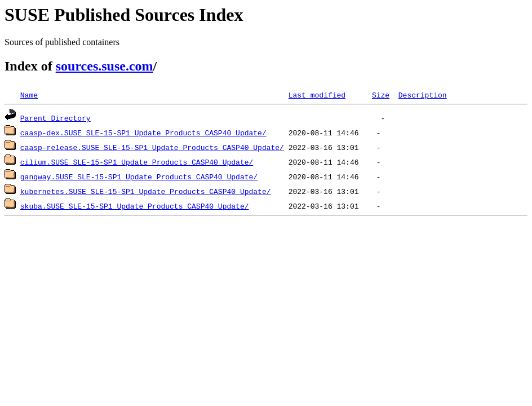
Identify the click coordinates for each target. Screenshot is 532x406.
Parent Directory (56, 118)
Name (29, 95)
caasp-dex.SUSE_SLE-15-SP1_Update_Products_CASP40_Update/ (143, 133)
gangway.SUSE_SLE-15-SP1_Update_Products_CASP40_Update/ (139, 176)
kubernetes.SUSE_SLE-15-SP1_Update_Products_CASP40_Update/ (146, 191)
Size (381, 95)
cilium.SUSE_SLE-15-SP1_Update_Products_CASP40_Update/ (137, 162)
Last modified (317, 95)
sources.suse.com (105, 66)
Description (423, 95)
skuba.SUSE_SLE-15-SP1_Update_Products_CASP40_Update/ (135, 206)
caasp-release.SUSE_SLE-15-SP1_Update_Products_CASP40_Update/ (152, 147)
